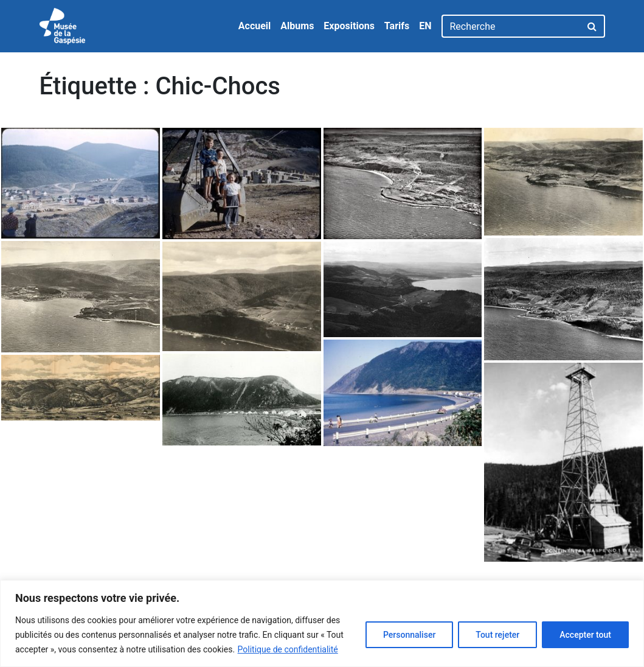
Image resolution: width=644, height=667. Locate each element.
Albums (297, 26)
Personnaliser (409, 635)
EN (425, 26)
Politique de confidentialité (288, 649)
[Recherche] (511, 26)
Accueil (255, 26)
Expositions (349, 26)
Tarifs (397, 26)
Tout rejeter (497, 635)
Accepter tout (585, 635)
